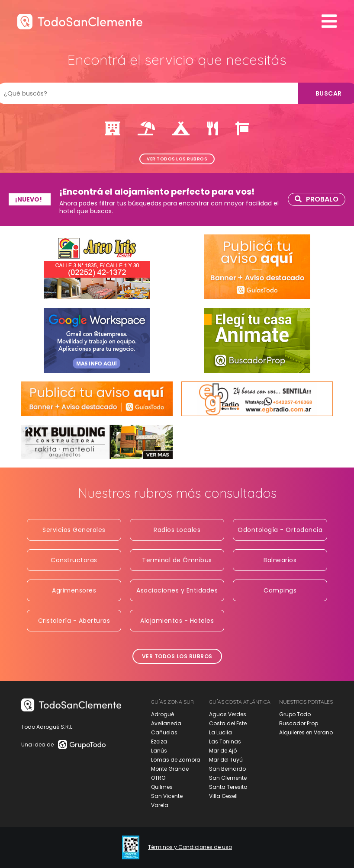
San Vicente (167, 796)
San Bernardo (227, 769)
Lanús (159, 751)
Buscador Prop (299, 723)
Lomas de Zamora (176, 760)
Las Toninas (225, 741)
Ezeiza (159, 741)
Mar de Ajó (223, 751)
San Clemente (228, 778)
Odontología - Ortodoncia (280, 530)
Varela (160, 805)
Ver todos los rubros (177, 159)
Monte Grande (170, 769)
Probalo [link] (317, 199)
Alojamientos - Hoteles (177, 621)
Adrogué (163, 714)
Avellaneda (166, 723)
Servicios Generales (74, 530)
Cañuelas (164, 732)
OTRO (158, 778)
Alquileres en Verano (306, 732)
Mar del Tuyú (226, 760)
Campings (280, 590)
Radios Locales (177, 530)
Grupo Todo (295, 714)
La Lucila (220, 732)
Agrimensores (74, 590)
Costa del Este (228, 723)
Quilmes (162, 787)
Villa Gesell (223, 796)
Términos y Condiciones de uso (190, 847)
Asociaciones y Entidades (177, 590)
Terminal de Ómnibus (177, 560)
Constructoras (74, 560)
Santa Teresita (228, 787)
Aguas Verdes (228, 714)
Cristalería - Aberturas (74, 621)
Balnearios (280, 560)
